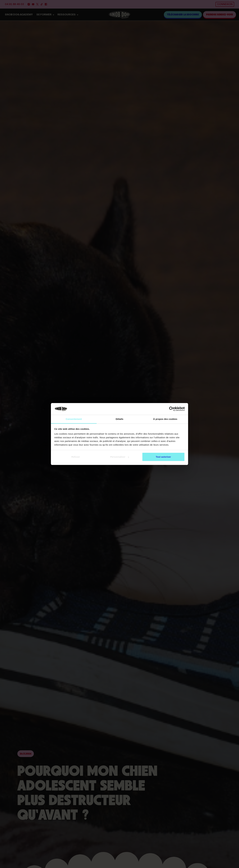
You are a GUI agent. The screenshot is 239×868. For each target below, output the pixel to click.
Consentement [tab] (74, 419)
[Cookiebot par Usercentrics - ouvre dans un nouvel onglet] (171, 409)
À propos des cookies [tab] (165, 419)
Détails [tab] (120, 419)
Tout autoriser (163, 457)
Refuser (76, 457)
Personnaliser (120, 457)
